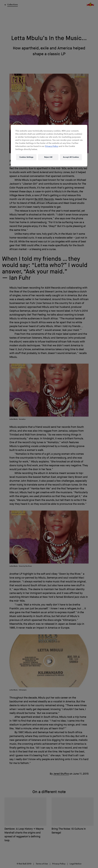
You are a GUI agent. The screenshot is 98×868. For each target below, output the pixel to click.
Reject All (48, 157)
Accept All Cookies (71, 157)
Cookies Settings (26, 157)
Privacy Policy (52, 146)
